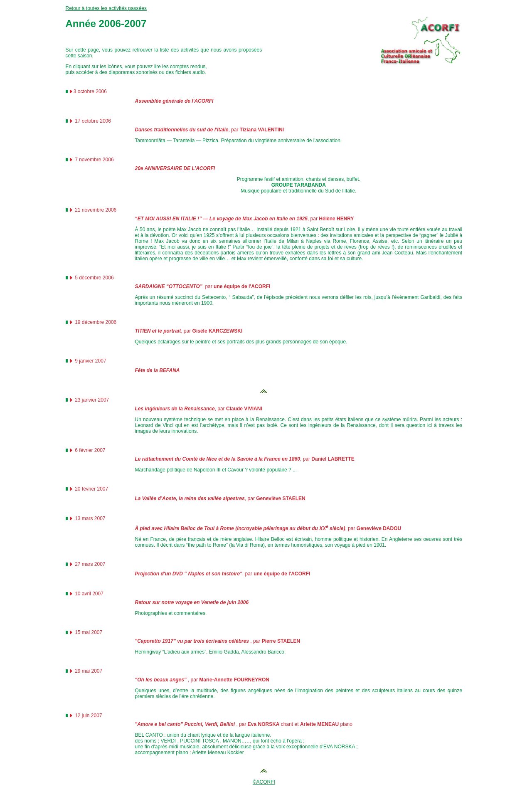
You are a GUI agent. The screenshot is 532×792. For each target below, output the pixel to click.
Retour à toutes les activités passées (106, 8)
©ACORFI (264, 782)
